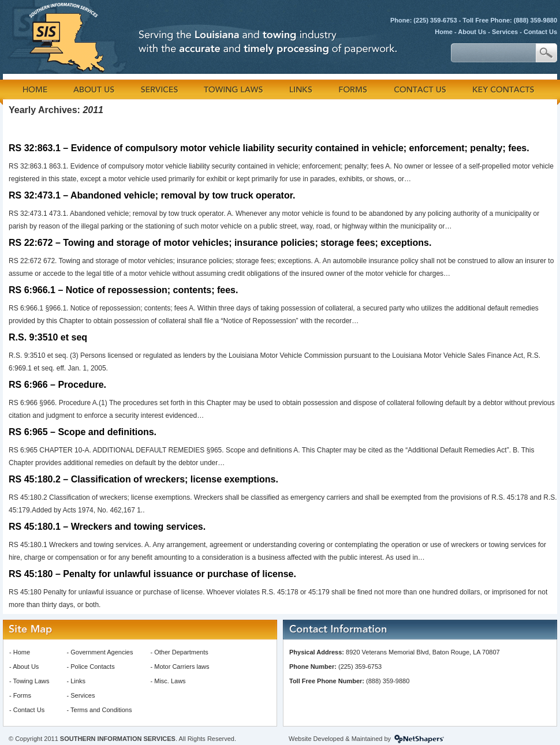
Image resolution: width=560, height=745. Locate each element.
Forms (22, 695)
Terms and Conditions (101, 710)
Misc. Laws (170, 681)
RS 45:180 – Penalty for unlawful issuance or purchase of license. (152, 574)
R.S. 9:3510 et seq (48, 337)
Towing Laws (31, 681)
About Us (472, 32)
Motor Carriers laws (182, 667)
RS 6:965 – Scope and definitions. (83, 432)
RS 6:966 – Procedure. (57, 385)
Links (78, 681)
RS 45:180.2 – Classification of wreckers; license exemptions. (143, 479)
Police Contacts (92, 667)
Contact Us (540, 32)
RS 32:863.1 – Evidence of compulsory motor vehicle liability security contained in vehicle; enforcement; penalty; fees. (269, 148)
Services (505, 32)
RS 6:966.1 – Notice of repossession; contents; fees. (123, 290)
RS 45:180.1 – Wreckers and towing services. (107, 527)
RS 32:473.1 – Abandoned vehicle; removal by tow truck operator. (152, 195)
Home (444, 32)
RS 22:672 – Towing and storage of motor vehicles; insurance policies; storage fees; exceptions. (220, 243)
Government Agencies (102, 652)
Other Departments (181, 652)
